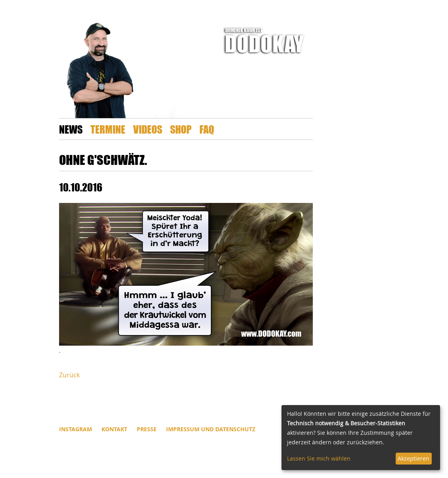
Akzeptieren (414, 458)
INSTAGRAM (76, 429)
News (71, 129)
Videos (148, 129)
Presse (147, 429)
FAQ (207, 129)
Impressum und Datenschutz (211, 429)
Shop (181, 129)
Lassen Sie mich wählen (319, 458)
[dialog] (361, 438)
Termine (108, 129)
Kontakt (114, 429)
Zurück (69, 375)
